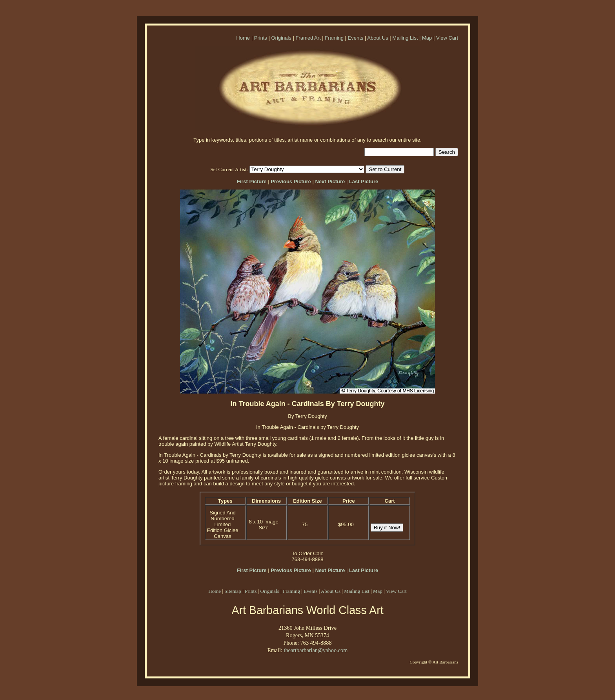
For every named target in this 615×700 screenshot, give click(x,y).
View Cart (447, 38)
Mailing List (405, 38)
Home (243, 38)
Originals (281, 38)
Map (427, 38)
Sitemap (233, 591)
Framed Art (308, 38)
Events (356, 38)
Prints (261, 38)
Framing (334, 38)
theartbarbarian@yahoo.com (316, 650)
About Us (378, 38)
